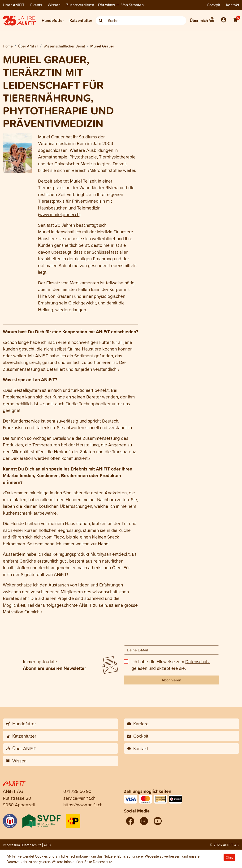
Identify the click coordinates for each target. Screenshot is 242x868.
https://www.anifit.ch (83, 805)
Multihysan (101, 554)
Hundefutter (53, 20)
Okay (229, 857)
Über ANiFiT (14, 5)
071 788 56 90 (77, 791)
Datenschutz (197, 662)
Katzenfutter (81, 20)
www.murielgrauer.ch (59, 214)
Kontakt (233, 5)
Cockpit (214, 5)
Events (36, 5)
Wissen (54, 5)
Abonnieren (171, 680)
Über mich (199, 20)
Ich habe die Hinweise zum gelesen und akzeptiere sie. (171, 665)
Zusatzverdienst (80, 5)
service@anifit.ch (79, 798)
